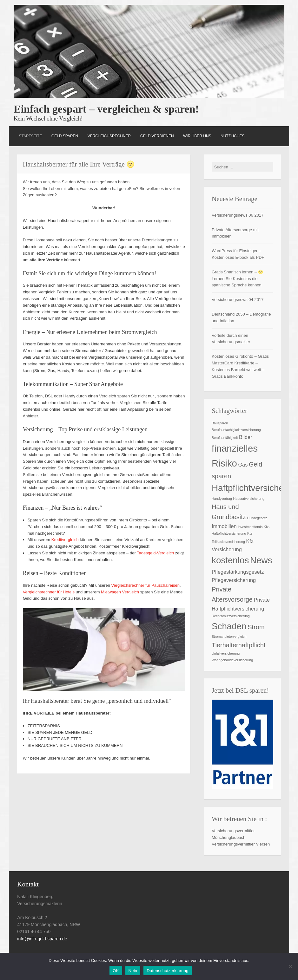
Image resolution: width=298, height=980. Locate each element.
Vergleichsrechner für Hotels (49, 592)
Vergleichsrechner (109, 136)
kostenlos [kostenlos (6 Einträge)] (230, 560)
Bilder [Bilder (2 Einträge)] (246, 437)
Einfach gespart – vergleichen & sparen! (106, 109)
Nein (133, 971)
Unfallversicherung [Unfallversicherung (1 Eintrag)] (226, 653)
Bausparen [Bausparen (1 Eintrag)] (220, 423)
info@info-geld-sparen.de (42, 939)
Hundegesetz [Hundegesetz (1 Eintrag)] (257, 518)
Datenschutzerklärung (167, 971)
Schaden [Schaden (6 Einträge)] (229, 626)
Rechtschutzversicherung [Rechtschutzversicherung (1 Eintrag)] (231, 616)
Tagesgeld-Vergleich (155, 553)
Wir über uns (197, 136)
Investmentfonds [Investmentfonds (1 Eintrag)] (250, 527)
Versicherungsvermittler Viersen (241, 844)
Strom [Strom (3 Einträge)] (256, 627)
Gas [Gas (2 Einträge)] (243, 465)
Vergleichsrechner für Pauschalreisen (146, 585)
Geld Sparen (65, 136)
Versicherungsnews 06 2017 (238, 215)
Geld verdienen (157, 136)
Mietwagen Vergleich (120, 592)
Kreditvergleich (65, 540)
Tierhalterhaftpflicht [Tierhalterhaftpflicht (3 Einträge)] (238, 645)
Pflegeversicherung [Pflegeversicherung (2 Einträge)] (234, 580)
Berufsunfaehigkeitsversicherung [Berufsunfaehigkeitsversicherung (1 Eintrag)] (236, 430)
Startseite (31, 136)
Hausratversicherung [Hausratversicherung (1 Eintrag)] (249, 499)
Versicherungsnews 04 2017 (238, 300)
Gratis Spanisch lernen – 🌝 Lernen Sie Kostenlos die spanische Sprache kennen (237, 279)
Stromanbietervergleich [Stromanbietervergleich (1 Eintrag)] (229, 637)
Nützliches (232, 136)
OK (116, 971)
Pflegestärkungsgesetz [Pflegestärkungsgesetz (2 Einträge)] (238, 572)
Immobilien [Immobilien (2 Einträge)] (224, 526)
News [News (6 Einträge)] (261, 560)
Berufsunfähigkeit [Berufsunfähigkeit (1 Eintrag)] (225, 438)
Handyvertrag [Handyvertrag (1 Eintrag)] (222, 499)
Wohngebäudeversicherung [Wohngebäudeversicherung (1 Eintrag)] (232, 660)
